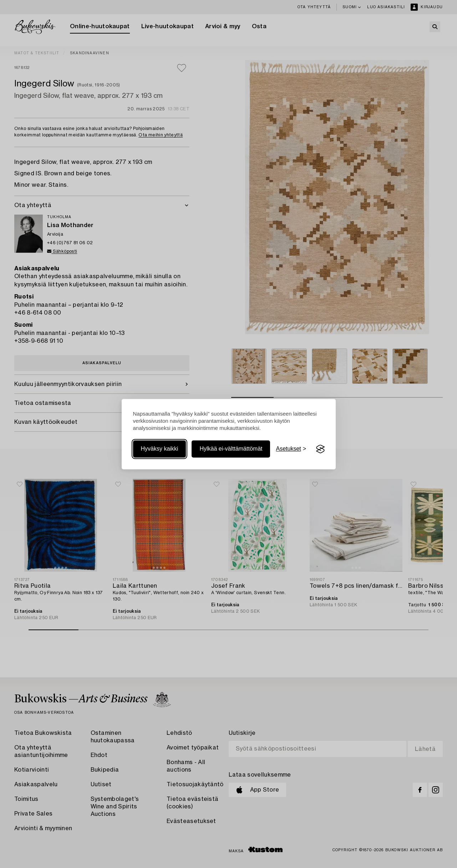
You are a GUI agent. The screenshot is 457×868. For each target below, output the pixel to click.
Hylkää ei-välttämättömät (231, 449)
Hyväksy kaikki (160, 449)
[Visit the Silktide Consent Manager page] (320, 449)
